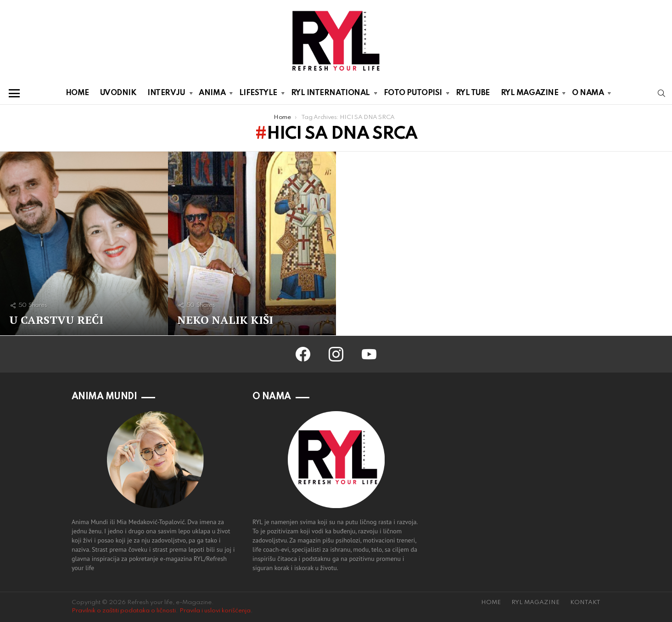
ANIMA (212, 95)
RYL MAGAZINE (530, 95)
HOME (77, 93)
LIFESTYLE (258, 95)
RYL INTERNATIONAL (330, 95)
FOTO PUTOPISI (413, 95)
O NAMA (588, 95)
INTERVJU (166, 95)
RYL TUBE (473, 93)
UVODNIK (118, 93)
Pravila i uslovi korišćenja (215, 611)
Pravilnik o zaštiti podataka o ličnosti (124, 611)
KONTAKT (585, 602)
